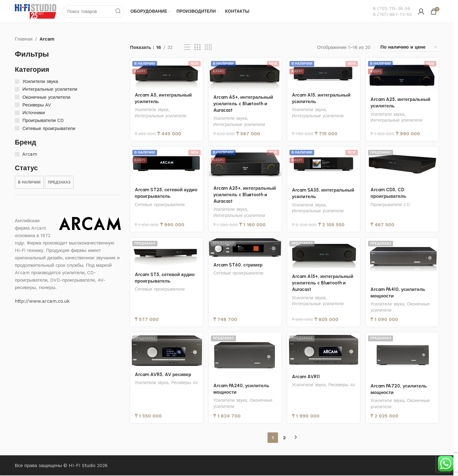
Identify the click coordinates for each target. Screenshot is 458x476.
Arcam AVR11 (306, 377)
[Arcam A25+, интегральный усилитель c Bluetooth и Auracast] (245, 164)
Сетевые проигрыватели (160, 205)
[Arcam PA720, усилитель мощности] (402, 357)
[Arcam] (17, 154)
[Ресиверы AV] (17, 105)
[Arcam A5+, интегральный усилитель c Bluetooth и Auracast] (245, 74)
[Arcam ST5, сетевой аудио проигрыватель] (166, 253)
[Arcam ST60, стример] (245, 249)
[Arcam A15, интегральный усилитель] (323, 73)
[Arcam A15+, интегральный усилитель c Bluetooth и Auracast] (323, 254)
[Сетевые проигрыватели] (17, 129)
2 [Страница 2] (284, 438)
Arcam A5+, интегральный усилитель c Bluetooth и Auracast (244, 104)
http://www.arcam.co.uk (42, 301)
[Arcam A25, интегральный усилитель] (402, 76)
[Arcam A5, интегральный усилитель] (166, 73)
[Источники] (17, 113)
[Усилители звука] (17, 82)
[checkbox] (29, 183)
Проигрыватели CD (391, 205)
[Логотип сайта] (36, 11)
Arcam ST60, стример (238, 266)
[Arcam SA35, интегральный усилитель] (323, 165)
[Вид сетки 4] (208, 48)
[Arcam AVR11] (323, 352)
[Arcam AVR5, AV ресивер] (166, 351)
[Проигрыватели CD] (17, 121)
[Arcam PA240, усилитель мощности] (245, 356)
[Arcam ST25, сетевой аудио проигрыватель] (166, 165)
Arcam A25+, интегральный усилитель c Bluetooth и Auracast (245, 195)
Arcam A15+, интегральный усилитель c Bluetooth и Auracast (323, 283)
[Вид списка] (187, 48)
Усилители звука (152, 110)
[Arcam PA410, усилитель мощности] (402, 261)
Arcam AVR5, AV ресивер (163, 375)
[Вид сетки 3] (197, 48)
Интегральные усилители (161, 116)
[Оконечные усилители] (17, 97)
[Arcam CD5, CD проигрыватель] (402, 165)
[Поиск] (94, 11)
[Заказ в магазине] (409, 48)
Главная (24, 39)
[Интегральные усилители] (17, 90)
